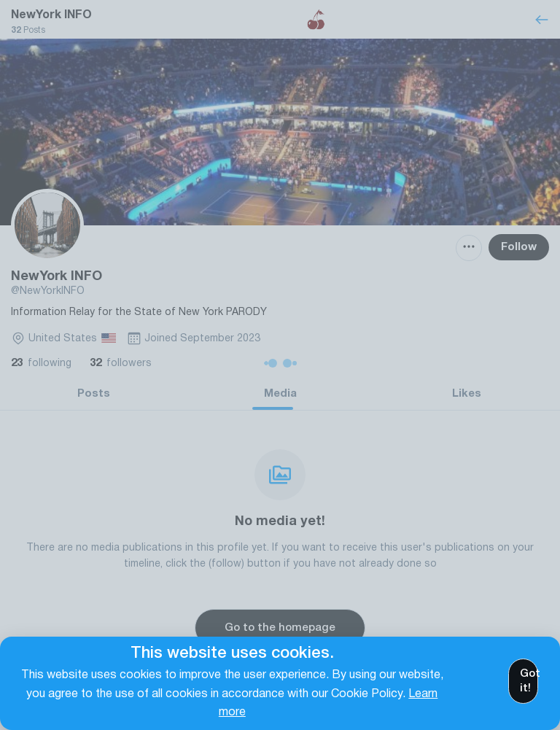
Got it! (529, 681)
